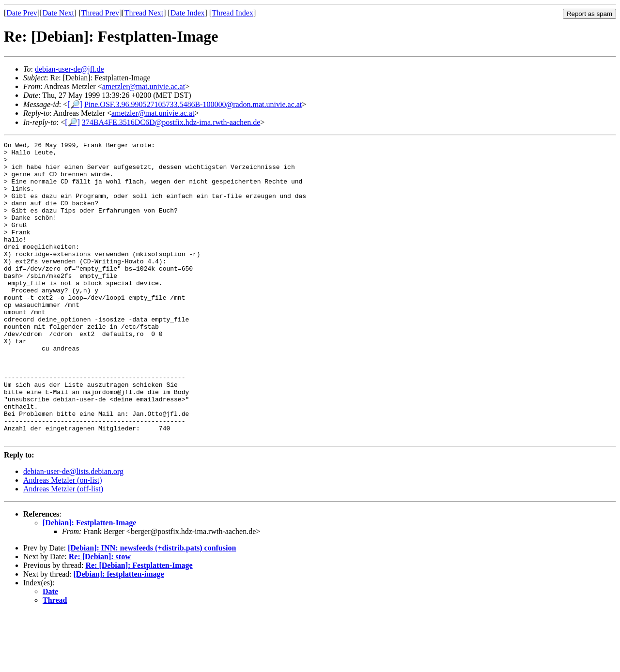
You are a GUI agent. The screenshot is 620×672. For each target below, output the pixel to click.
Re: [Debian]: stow (100, 616)
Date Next (58, 13)
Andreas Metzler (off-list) (63, 548)
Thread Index (232, 13)
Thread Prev (100, 13)
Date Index (188, 13)
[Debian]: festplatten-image (119, 634)
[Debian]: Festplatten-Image (89, 582)
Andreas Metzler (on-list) (63, 540)
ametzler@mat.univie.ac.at (144, 86)
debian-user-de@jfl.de (70, 69)
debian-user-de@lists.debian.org (73, 531)
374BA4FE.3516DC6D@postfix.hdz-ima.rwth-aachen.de (171, 122)
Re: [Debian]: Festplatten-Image (139, 625)
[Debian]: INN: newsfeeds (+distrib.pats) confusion (152, 607)
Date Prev (22, 13)
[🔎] (75, 104)
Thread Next (144, 13)
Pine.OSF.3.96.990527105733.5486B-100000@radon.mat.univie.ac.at (193, 104)
